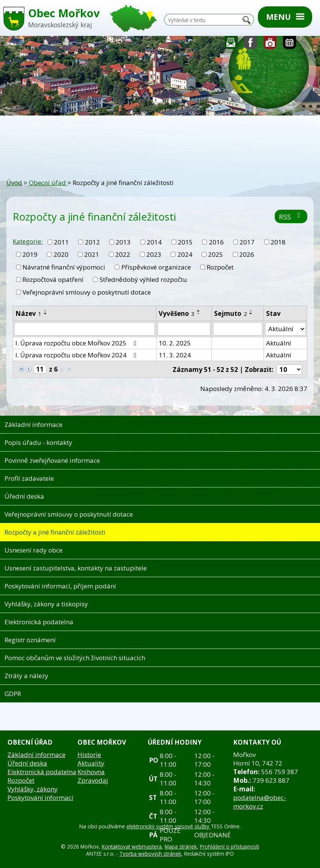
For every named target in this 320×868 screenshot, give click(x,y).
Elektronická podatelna (39, 622)
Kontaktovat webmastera (132, 847)
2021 (92, 254)
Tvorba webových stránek (150, 854)
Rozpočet (220, 267)
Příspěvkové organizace (156, 267)
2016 (216, 242)
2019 (30, 254)
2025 (216, 254)
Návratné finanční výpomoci (64, 267)
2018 (278, 242)
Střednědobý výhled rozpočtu (143, 279)
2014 (154, 242)
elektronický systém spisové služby (169, 826)
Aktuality (91, 763)
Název (28, 313)
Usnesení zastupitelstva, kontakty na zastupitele (76, 568)
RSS (291, 217)
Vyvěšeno (177, 313)
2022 (123, 254)
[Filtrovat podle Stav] (285, 329)
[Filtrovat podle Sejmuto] (238, 329)
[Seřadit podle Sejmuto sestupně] (251, 314)
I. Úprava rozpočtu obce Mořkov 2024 (77, 355)
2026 (247, 254)
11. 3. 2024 (175, 355)
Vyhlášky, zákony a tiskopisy (46, 604)
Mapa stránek (181, 847)
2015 (185, 242)
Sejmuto (231, 313)
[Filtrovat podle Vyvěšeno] (184, 329)
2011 (61, 242)
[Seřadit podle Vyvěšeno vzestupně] (199, 311)
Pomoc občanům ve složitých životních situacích (75, 658)
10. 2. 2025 (175, 343)
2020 (61, 254)
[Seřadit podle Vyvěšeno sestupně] (199, 314)
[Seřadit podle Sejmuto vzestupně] (251, 311)
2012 (92, 242)
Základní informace (33, 424)
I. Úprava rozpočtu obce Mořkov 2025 (77, 343)
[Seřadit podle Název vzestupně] (46, 311)
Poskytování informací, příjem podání (60, 586)
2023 (154, 254)
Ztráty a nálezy (26, 676)
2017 (247, 242)
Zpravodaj (93, 780)
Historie (89, 755)
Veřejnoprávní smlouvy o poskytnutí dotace (87, 292)
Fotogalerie (270, 44)
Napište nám (231, 44)
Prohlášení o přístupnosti (229, 847)
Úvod (14, 183)
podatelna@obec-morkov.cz (260, 802)
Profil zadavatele (29, 478)
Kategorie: (28, 241)
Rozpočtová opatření (53, 279)
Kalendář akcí (289, 44)
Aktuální (279, 343)
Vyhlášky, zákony (33, 789)
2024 (185, 254)
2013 (123, 242)
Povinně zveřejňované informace (52, 460)
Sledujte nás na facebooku (251, 44)
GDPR (13, 694)
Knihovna (91, 772)
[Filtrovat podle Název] (85, 329)
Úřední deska (24, 496)
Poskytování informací (40, 798)
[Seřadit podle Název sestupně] (46, 314)
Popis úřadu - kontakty (38, 442)
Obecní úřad (48, 183)
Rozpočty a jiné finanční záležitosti (55, 532)
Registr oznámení (30, 640)
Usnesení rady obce (33, 550)
